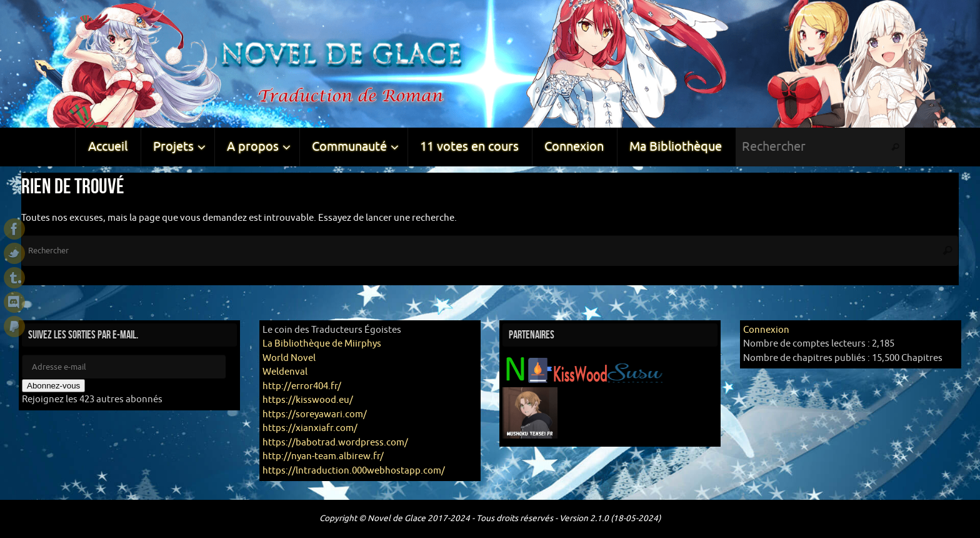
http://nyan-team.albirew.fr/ (323, 456)
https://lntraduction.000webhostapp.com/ (354, 471)
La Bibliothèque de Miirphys (322, 344)
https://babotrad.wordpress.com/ (335, 443)
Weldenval (285, 372)
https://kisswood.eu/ (308, 400)
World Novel (289, 358)
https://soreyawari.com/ (315, 414)
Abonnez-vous (53, 386)
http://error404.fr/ (302, 386)
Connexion (766, 330)
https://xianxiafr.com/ (310, 428)
